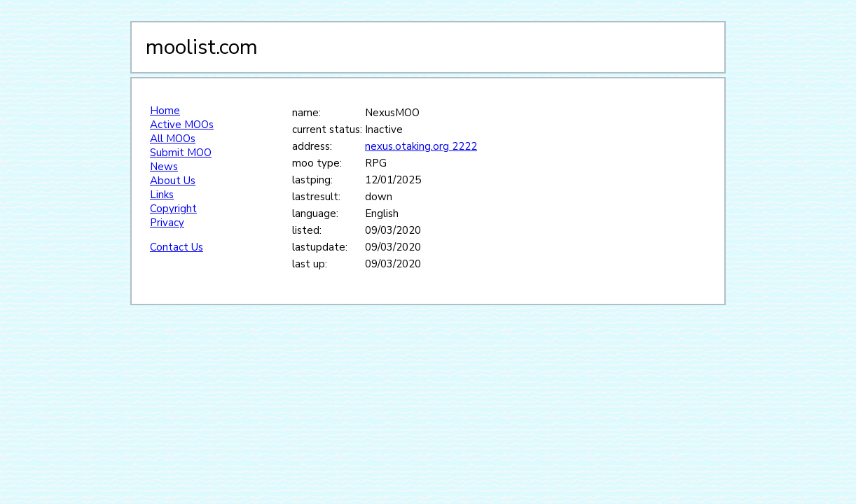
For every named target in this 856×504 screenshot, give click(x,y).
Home (165, 111)
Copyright (173, 209)
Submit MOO (181, 153)
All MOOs (173, 139)
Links (162, 195)
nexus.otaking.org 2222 (421, 146)
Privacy (167, 223)
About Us (173, 181)
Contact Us (177, 247)
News (164, 167)
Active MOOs (182, 125)
